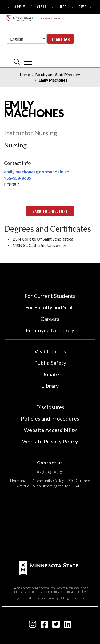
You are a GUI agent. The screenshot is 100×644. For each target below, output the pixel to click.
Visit (42, 7)
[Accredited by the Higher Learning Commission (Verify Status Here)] (50, 529)
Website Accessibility (50, 430)
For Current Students (50, 296)
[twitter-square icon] (56, 626)
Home (25, 75)
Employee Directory (50, 330)
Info (63, 7)
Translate (61, 39)
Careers (50, 319)
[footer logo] (49, 567)
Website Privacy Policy (50, 441)
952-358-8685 (18, 178)
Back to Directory (50, 211)
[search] (17, 62)
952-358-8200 (50, 473)
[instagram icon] (33, 626)
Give (82, 7)
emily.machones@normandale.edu (38, 172)
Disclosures (50, 407)
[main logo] (35, 18)
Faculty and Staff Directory (58, 75)
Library (50, 386)
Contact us (50, 463)
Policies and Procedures (50, 418)
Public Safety (50, 363)
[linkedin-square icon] (68, 626)
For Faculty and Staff (50, 307)
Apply (20, 7)
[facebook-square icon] (44, 626)
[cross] (28, 62)
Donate (50, 374)
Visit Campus (50, 351)
